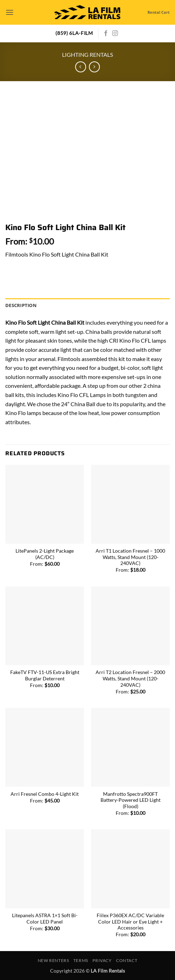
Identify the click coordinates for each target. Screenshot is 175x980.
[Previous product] (94, 67)
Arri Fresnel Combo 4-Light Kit (45, 794)
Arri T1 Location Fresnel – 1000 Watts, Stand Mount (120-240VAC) (130, 557)
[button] (10, 12)
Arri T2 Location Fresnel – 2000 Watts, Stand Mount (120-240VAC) (130, 678)
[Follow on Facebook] (106, 34)
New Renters (53, 960)
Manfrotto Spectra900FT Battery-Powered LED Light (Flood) (131, 800)
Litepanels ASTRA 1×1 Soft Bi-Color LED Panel (45, 919)
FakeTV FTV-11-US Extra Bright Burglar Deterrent (45, 675)
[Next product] (81, 67)
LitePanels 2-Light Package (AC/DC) (45, 554)
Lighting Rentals (87, 55)
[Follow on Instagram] (115, 34)
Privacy (102, 960)
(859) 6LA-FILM (74, 33)
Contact (127, 960)
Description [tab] (21, 305)
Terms (81, 960)
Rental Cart (159, 12)
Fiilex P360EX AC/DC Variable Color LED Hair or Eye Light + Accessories (130, 922)
